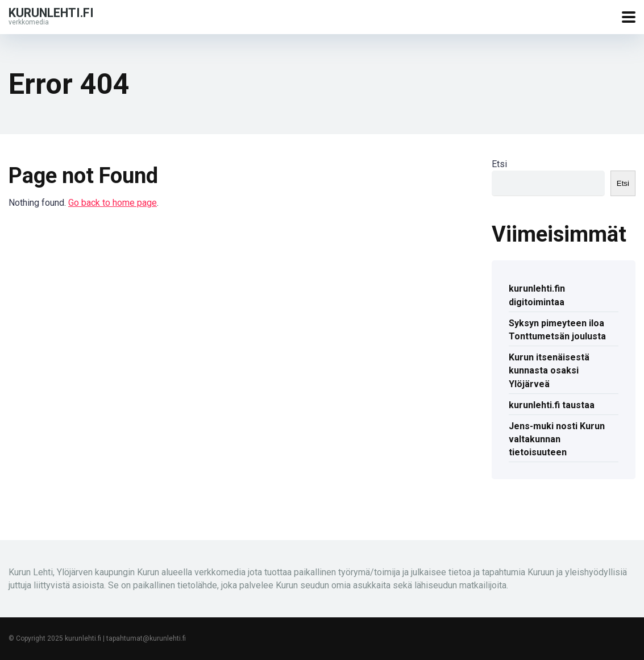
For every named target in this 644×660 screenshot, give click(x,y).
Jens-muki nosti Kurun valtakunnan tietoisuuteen (557, 439)
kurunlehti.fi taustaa (552, 405)
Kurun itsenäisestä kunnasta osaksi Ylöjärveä (549, 370)
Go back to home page (113, 203)
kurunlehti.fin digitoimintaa (537, 295)
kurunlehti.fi (51, 12)
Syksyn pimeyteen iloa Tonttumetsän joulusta (557, 330)
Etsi (499, 164)
